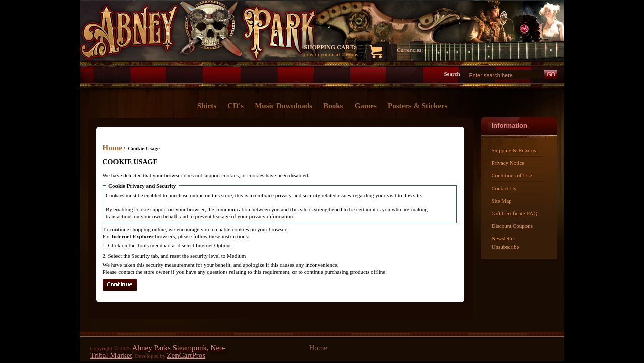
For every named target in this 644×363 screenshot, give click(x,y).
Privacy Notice (508, 163)
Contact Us (504, 188)
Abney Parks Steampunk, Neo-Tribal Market (158, 352)
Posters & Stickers (418, 106)
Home (112, 148)
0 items (350, 54)
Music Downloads (283, 106)
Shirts (207, 106)
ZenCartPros (186, 355)
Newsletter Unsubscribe (506, 243)
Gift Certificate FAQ (515, 213)
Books (333, 106)
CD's (236, 106)
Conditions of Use (512, 175)
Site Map (502, 201)
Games (366, 106)
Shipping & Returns (514, 150)
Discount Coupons (512, 226)
